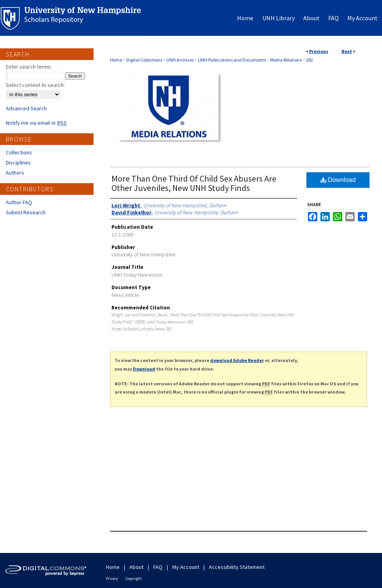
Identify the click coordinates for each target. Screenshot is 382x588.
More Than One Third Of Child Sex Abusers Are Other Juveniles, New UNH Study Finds (194, 183)
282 (309, 60)
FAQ (158, 567)
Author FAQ (19, 202)
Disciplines (18, 162)
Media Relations (286, 60)
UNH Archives (180, 60)
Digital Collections (144, 60)
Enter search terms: (29, 67)
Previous (319, 51)
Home (116, 60)
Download (338, 180)
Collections (19, 152)
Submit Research (26, 212)
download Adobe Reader (237, 360)
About (136, 567)
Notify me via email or (36, 123)
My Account (186, 567)
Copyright (134, 578)
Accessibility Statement (237, 567)
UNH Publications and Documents (232, 60)
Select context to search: (35, 85)
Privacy (112, 578)
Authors (15, 173)
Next (347, 51)
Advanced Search (26, 108)
